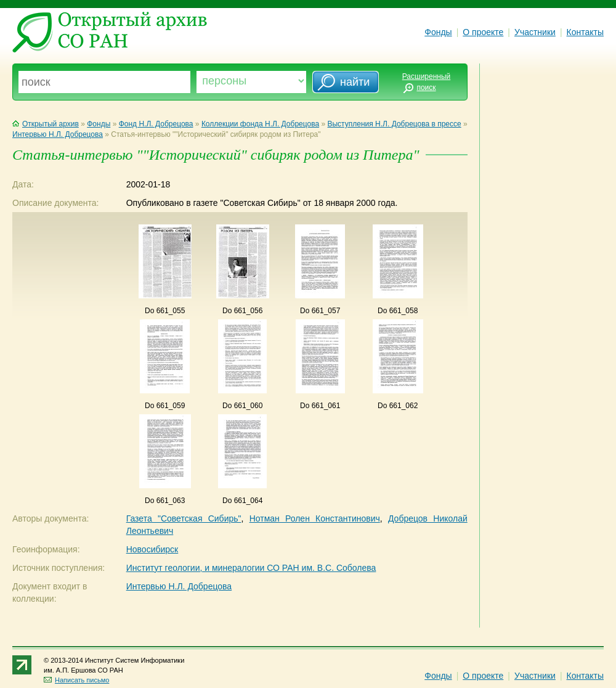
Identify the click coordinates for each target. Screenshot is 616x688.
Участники (535, 32)
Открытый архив (46, 124)
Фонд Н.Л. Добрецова (156, 124)
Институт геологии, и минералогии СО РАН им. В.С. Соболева (251, 568)
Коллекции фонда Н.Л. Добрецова (260, 124)
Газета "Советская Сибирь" (184, 518)
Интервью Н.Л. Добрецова (58, 134)
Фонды (438, 32)
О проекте (483, 32)
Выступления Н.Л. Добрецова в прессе (394, 124)
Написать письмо (76, 680)
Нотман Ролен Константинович (315, 518)
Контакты (585, 32)
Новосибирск (152, 549)
